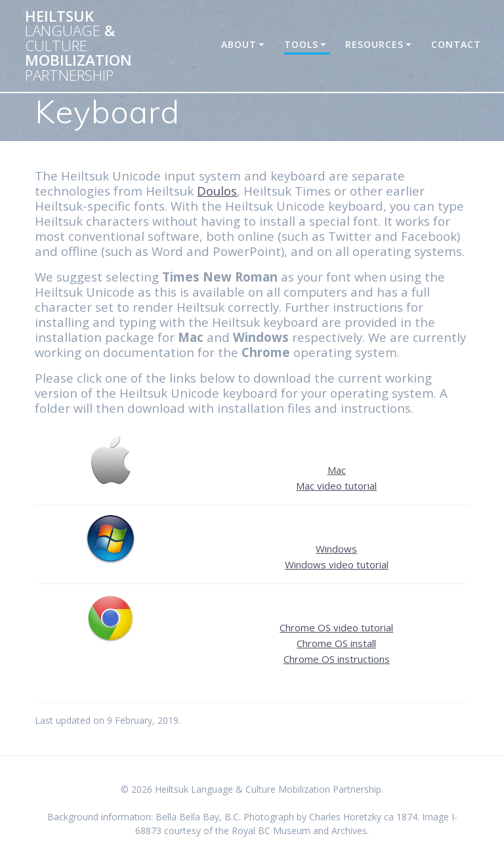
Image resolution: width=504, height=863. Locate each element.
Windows (336, 549)
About (239, 44)
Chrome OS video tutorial (336, 627)
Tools (301, 44)
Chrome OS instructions (337, 659)
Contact (456, 44)
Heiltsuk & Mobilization (78, 46)
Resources (374, 44)
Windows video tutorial (337, 564)
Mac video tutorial (336, 486)
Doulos (217, 191)
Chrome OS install (336, 643)
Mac (337, 470)
